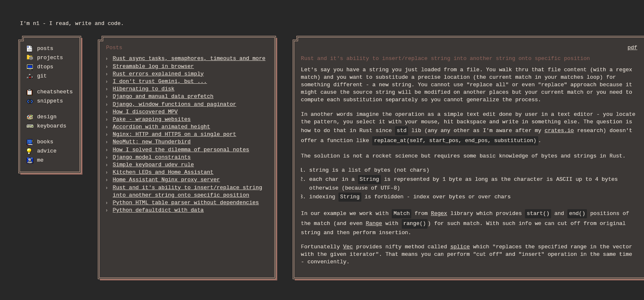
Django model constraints (152, 157)
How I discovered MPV (145, 112)
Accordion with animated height (162, 127)
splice (460, 247)
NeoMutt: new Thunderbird (152, 142)
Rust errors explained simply (158, 74)
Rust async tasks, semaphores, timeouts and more (189, 59)
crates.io (559, 131)
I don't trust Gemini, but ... (160, 82)
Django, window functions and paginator (174, 105)
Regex (439, 214)
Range (374, 224)
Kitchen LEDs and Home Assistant (163, 172)
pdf (632, 48)
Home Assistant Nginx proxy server (166, 180)
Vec (348, 247)
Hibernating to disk (144, 89)
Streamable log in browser (153, 67)
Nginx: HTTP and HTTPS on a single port (174, 135)
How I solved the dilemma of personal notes (181, 150)
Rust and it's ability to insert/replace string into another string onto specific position (188, 192)
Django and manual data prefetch (163, 97)
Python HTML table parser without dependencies (186, 203)
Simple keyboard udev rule (153, 165)
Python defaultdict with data (158, 210)
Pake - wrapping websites (152, 120)
